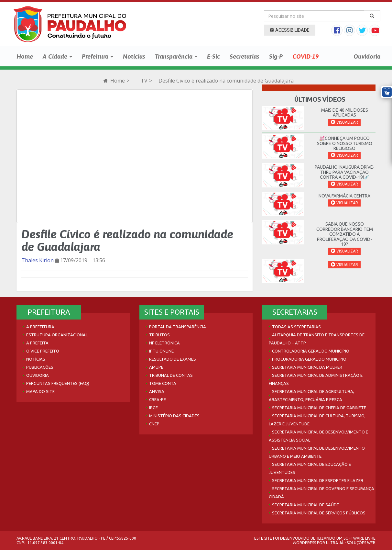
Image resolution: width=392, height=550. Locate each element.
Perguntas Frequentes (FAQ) (58, 383)
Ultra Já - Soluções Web (351, 543)
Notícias (134, 56)
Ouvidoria (367, 56)
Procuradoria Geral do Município (309, 359)
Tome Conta (163, 383)
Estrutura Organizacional (57, 335)
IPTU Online (161, 351)
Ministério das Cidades (174, 416)
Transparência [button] (176, 56)
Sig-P (276, 56)
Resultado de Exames (173, 359)
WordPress (304, 543)
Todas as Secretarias (296, 327)
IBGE (153, 408)
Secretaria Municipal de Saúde (305, 505)
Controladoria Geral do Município (311, 351)
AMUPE (156, 367)
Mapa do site (40, 391)
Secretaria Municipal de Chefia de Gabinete (319, 408)
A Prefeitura (40, 327)
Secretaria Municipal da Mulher (307, 367)
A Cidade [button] (57, 56)
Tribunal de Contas (171, 375)
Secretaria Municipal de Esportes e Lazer (318, 480)
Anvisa (157, 391)
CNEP (154, 424)
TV (144, 81)
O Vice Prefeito (43, 351)
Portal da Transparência (178, 327)
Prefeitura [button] (98, 56)
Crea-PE (158, 399)
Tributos (159, 335)
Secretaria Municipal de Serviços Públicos (319, 513)
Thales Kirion (38, 260)
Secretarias (245, 56)
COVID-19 (305, 56)
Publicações (40, 367)
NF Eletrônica (164, 343)
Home (25, 56)
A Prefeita (37, 343)
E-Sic (213, 56)
